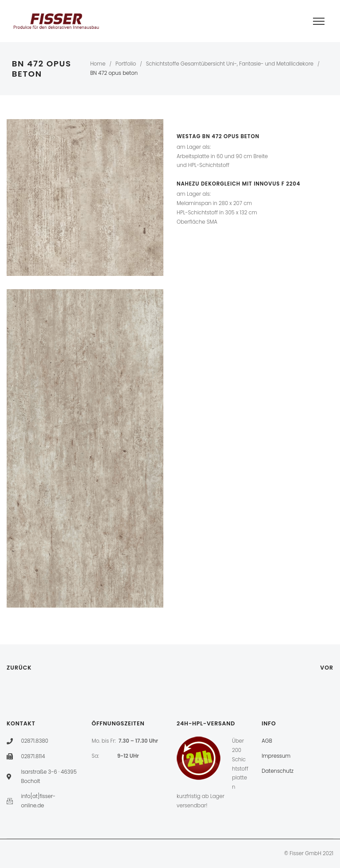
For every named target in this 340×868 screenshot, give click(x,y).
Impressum (276, 756)
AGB (267, 741)
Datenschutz (278, 771)
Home (98, 64)
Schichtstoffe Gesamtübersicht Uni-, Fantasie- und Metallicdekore (230, 64)
